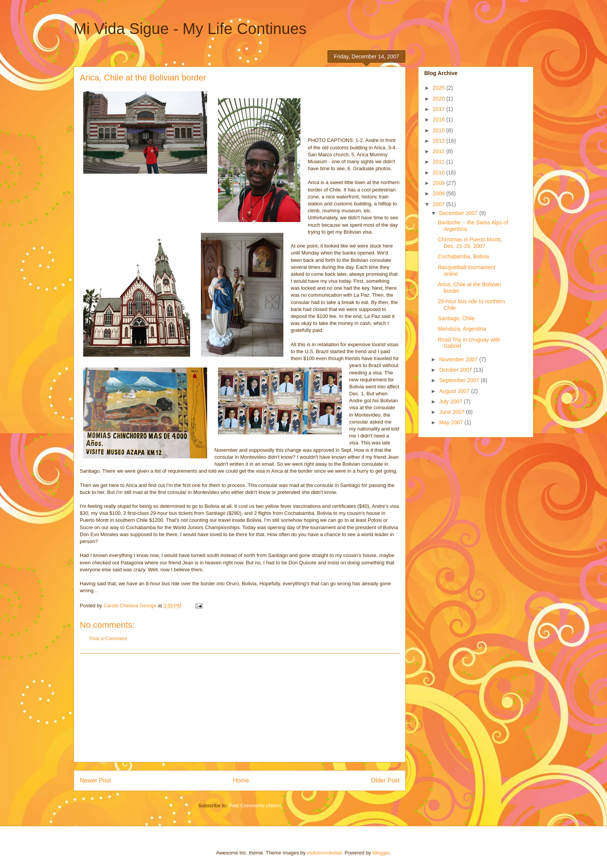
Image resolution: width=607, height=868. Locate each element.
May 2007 (452, 422)
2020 (440, 99)
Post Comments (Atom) (255, 806)
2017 (440, 109)
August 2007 (455, 391)
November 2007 (459, 359)
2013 (440, 141)
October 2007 (456, 370)
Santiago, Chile (456, 318)
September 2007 (460, 380)
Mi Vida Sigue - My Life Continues (190, 29)
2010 (440, 173)
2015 (440, 130)
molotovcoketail (324, 853)
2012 (440, 151)
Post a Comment (108, 638)
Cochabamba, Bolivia (463, 256)
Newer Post (95, 780)
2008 (440, 193)
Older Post (385, 780)
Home (241, 780)
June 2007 (452, 412)
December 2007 (459, 213)
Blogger (381, 853)
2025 (440, 88)
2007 (440, 204)
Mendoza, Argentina (462, 329)
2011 (440, 162)
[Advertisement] (240, 708)
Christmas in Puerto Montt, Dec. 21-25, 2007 (470, 243)
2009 (440, 183)
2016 (440, 120)
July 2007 (451, 402)
